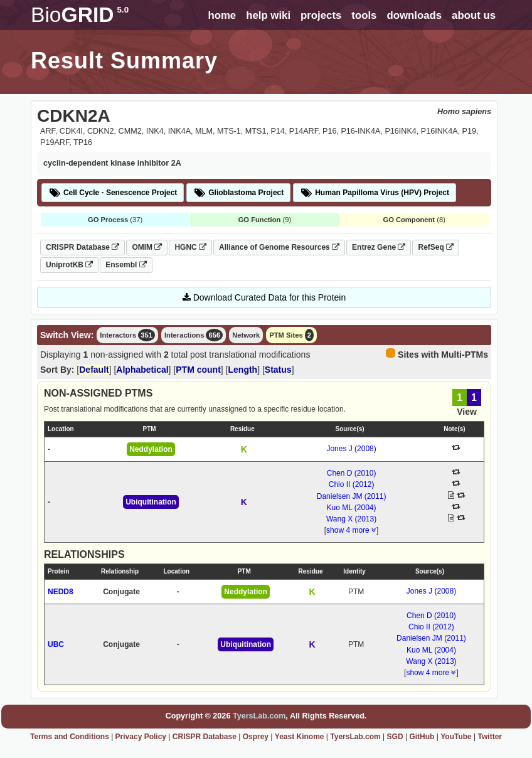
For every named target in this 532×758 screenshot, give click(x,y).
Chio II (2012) (352, 484)
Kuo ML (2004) (352, 508)
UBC (56, 644)
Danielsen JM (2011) (352, 496)
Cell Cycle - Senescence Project (113, 193)
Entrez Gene (379, 247)
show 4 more (351, 530)
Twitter (490, 737)
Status (278, 370)
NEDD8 (61, 592)
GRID (80, 15)
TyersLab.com (259, 716)
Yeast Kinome (300, 737)
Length (243, 370)
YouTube (456, 737)
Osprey (256, 737)
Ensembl (126, 265)
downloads (414, 15)
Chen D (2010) (352, 473)
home (222, 15)
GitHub (422, 737)
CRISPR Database (82, 247)
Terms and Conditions (70, 737)
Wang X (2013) (351, 519)
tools (364, 15)
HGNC (190, 247)
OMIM (147, 247)
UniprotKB (69, 265)
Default (94, 370)
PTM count (198, 370)
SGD (395, 737)
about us (474, 15)
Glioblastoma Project (238, 193)
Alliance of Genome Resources (279, 247)
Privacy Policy (141, 737)
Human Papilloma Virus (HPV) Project (375, 193)
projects (321, 15)
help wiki (268, 15)
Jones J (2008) (351, 449)
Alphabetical (142, 370)
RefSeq (436, 247)
